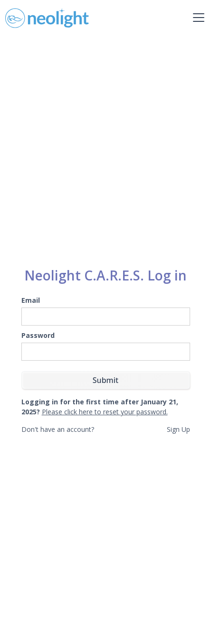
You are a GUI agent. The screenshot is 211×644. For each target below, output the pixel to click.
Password (38, 335)
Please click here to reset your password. (105, 412)
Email (31, 300)
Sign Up (178, 429)
